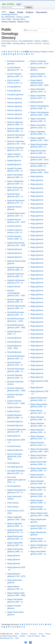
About (17, 634)
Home (12, 12)
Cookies (22, 636)
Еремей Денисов (14, 161)
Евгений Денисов (14, 338)
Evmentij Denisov (14, 446)
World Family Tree (7, 638)
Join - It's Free (8, 4)
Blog (43, 636)
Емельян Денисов (15, 99)
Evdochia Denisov (14, 226)
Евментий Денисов (15, 450)
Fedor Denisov (13, 503)
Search (29, 7)
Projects (30, 12)
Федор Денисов (14, 556)
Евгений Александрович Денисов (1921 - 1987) (16, 293)
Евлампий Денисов (15, 422)
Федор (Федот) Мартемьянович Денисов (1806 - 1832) (40, 83)
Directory (24, 634)
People (20, 12)
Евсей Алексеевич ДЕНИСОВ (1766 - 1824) (15, 457)
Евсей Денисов (13, 463)
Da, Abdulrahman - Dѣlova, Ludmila (34, 41)
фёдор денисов (37, 102)
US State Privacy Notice (9, 636)
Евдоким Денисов (15, 249)
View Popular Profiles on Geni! (39, 52)
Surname (33, 634)
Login (18, 4)
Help (17, 638)
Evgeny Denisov (14, 411)
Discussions (42, 12)
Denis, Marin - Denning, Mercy (13, 19)
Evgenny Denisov (14, 407)
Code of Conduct (34, 636)
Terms (41, 634)
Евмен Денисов (14, 436)
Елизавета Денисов (15, 95)
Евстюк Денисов (14, 486)
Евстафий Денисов (15, 467)
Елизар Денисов (14, 87)
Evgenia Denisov (14, 287)
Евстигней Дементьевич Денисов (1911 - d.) (16, 480)
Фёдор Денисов (37, 176)
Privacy (48, 634)
